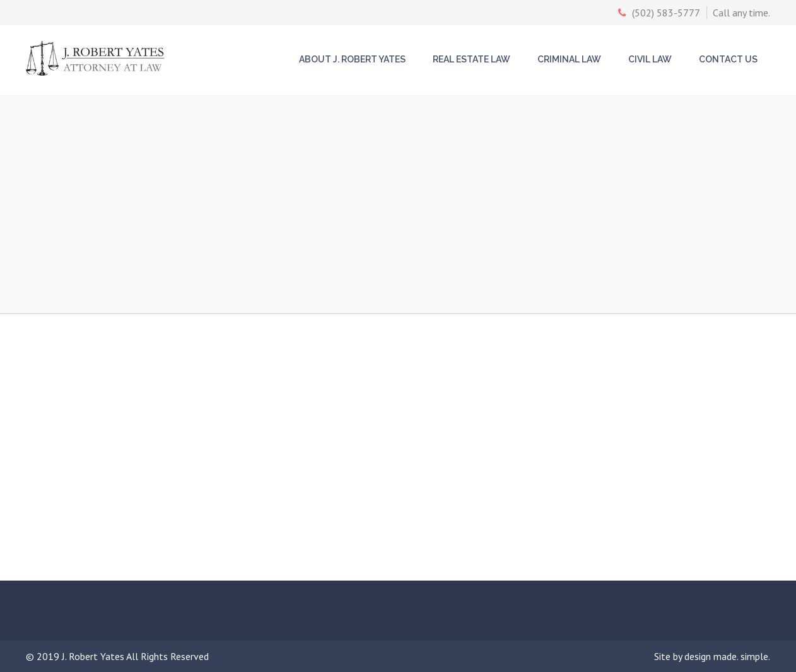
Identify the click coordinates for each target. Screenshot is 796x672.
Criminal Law (569, 59)
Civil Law (650, 59)
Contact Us (728, 59)
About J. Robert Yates (352, 59)
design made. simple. (727, 656)
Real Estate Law (471, 59)
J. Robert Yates (94, 656)
